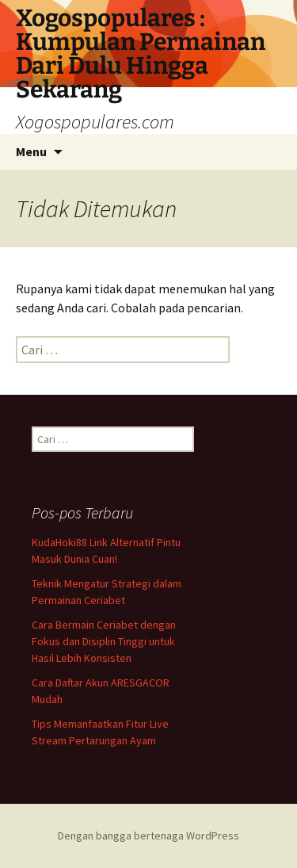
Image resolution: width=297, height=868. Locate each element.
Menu (31, 151)
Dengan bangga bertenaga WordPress (148, 835)
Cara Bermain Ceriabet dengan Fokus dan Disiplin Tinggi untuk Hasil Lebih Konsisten (104, 641)
